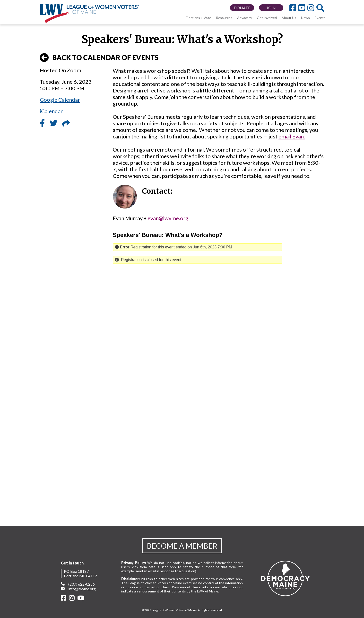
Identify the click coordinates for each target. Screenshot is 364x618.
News (305, 18)
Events (320, 18)
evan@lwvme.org (168, 218)
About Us (289, 18)
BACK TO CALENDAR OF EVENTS (99, 58)
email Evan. (292, 136)
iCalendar (51, 111)
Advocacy (245, 18)
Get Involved (267, 18)
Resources (224, 18)
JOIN (271, 8)
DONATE (242, 8)
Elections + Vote (199, 18)
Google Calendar (60, 100)
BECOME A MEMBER (182, 546)
